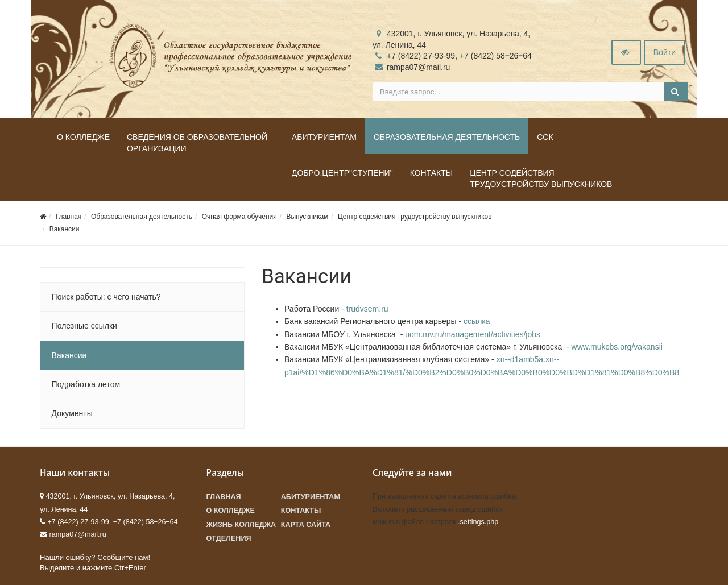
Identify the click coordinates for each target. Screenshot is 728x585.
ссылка (477, 321)
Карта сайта (306, 525)
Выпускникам (307, 217)
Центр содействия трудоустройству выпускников (541, 179)
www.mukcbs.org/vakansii (617, 347)
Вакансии (65, 229)
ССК (545, 137)
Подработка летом (86, 384)
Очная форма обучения (239, 217)
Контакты (432, 173)
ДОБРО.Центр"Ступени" (342, 173)
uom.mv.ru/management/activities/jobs (473, 334)
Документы (72, 413)
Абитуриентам (324, 137)
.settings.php (478, 522)
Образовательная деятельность (447, 137)
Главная (69, 217)
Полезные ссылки (84, 326)
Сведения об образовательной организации (197, 143)
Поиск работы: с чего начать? (106, 297)
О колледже (83, 137)
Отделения (229, 538)
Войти (665, 52)
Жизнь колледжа (241, 525)
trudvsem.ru (367, 309)
